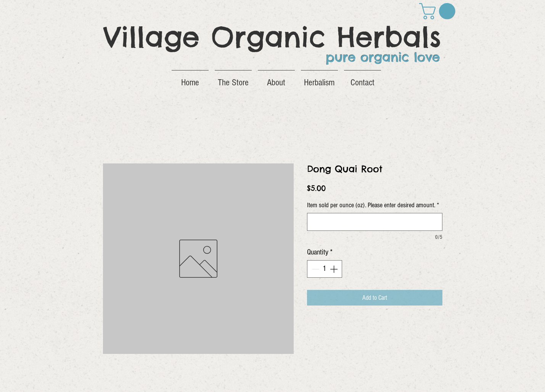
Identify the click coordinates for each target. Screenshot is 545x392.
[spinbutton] (325, 269)
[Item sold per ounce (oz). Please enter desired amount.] (375, 222)
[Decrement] (315, 269)
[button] (439, 11)
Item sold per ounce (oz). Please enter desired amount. (373, 205)
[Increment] (334, 269)
